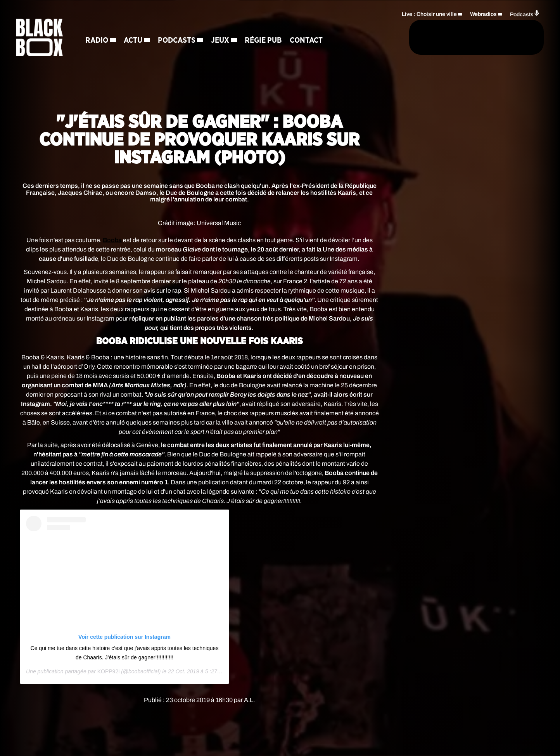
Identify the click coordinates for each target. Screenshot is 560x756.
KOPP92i (109, 671)
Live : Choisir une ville (429, 14)
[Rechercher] (376, 38)
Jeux (221, 41)
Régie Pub (264, 41)
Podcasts (178, 41)
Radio (98, 41)
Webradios (483, 14)
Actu (134, 41)
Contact (307, 41)
